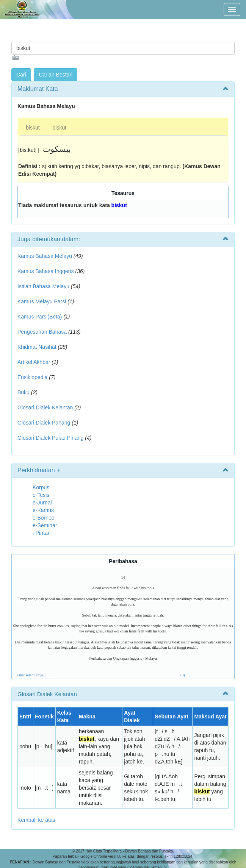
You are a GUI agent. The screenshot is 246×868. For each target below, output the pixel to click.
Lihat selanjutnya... (31, 675)
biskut (33, 128)
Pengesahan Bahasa (42, 332)
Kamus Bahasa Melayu (45, 256)
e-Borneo (44, 518)
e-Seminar (45, 525)
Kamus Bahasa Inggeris (46, 271)
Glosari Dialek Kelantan (45, 407)
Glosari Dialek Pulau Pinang (50, 438)
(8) (183, 675)
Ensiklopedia (32, 377)
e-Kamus (43, 510)
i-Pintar (41, 533)
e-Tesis (41, 495)
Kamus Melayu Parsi (42, 301)
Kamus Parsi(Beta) (40, 317)
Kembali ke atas (36, 820)
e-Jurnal (42, 503)
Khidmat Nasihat (37, 347)
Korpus (41, 487)
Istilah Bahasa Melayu (43, 286)
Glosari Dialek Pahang (44, 423)
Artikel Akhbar (34, 362)
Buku (24, 392)
